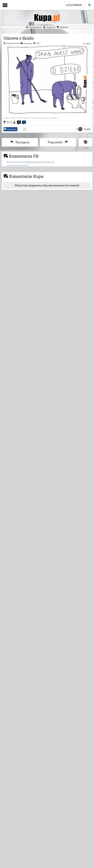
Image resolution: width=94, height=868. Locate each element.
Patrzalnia (28, 43)
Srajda (85, 129)
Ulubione (62, 27)
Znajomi (49, 27)
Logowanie (74, 5)
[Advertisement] (47, 228)
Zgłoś (87, 44)
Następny (20, 142)
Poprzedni (58, 142)
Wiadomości (34, 27)
